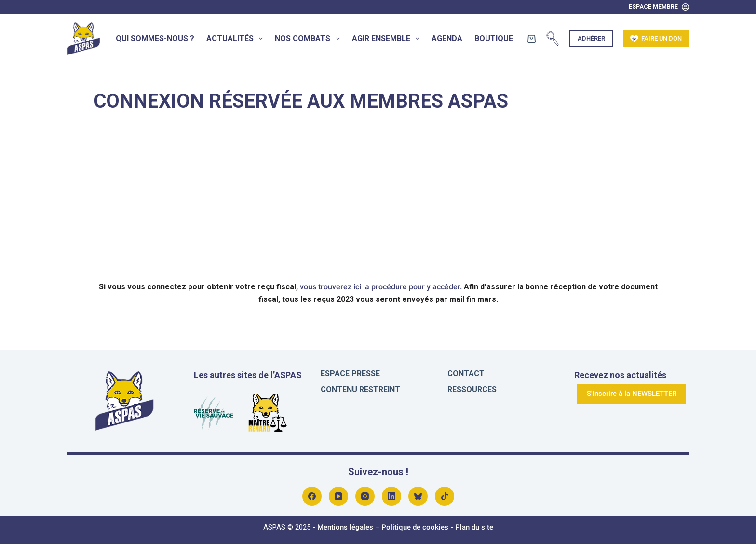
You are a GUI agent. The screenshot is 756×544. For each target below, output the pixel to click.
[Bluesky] (418, 496)
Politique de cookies (415, 527)
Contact (466, 374)
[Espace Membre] (659, 7)
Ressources (472, 389)
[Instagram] (365, 496)
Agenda (447, 38)
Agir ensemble (388, 39)
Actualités (236, 39)
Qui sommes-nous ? (155, 38)
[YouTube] (338, 496)
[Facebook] (312, 496)
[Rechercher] (553, 39)
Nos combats (309, 39)
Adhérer (591, 38)
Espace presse (350, 374)
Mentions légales (345, 527)
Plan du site (474, 527)
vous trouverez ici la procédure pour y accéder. (381, 287)
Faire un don (656, 39)
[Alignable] (445, 496)
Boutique (494, 38)
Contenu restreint (360, 389)
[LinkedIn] (391, 496)
